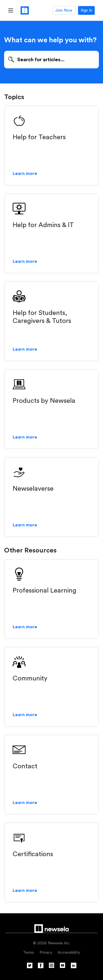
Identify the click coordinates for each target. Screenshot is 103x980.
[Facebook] (41, 967)
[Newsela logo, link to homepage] (25, 10)
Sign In (86, 10)
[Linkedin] (74, 967)
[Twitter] (30, 967)
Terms (29, 953)
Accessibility (69, 953)
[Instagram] (52, 967)
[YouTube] (63, 967)
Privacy (46, 953)
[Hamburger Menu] (11, 10)
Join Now (64, 10)
